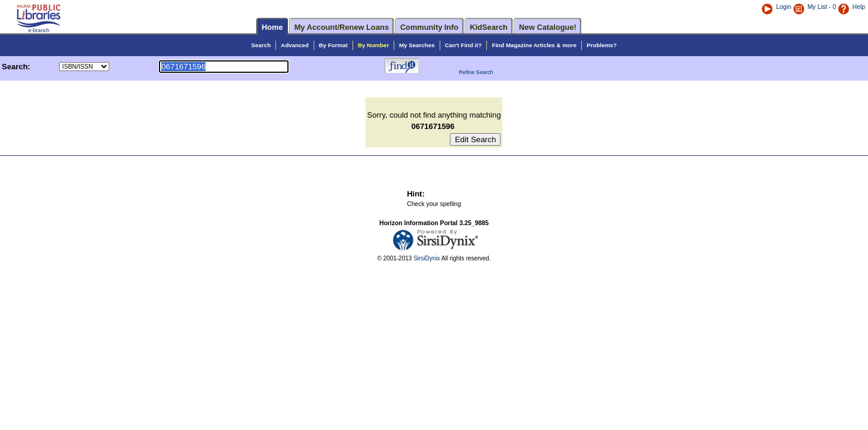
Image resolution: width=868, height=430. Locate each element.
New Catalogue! (548, 27)
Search (261, 45)
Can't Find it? (464, 45)
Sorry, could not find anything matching (434, 115)
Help (851, 7)
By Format (333, 45)
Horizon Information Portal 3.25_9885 (434, 223)
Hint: (416, 194)
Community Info (429, 27)
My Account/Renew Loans (342, 27)
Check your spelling (434, 204)
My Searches (417, 45)
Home (272, 27)
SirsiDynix (427, 258)
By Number (373, 45)
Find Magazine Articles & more (534, 45)
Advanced (295, 45)
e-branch (39, 30)
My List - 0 (822, 7)
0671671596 (434, 126)
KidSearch (488, 27)
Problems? (602, 45)
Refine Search (476, 72)
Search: (17, 67)
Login (776, 7)
